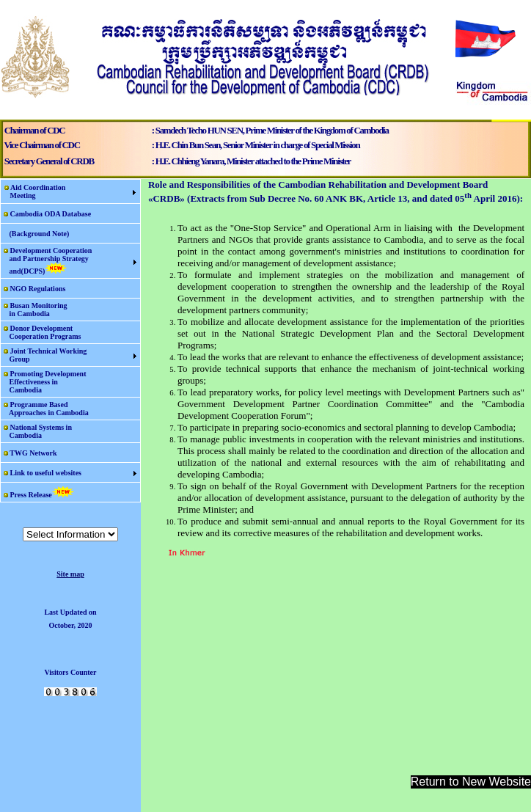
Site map (70, 574)
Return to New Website (471, 782)
